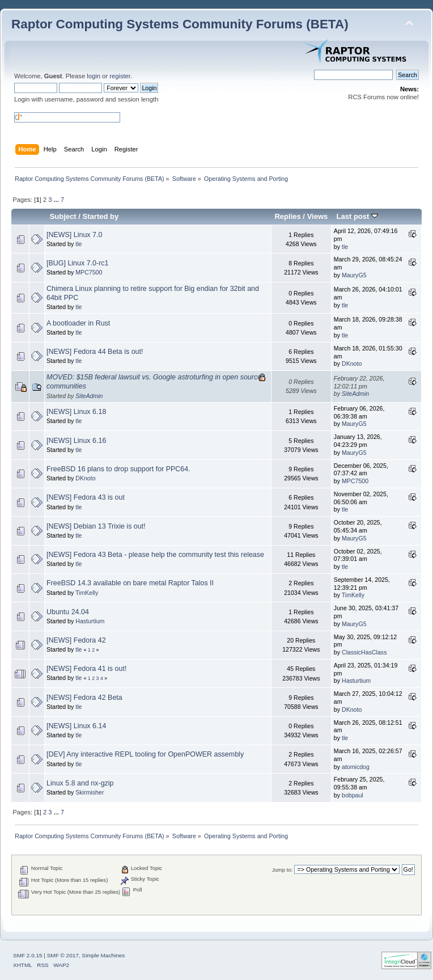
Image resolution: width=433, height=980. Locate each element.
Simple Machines (103, 955)
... (57, 200)
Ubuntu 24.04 (68, 612)
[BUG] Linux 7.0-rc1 (78, 263)
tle (78, 244)
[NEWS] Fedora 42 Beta (84, 698)
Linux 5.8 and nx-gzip (80, 783)
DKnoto (352, 364)
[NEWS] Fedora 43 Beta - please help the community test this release (155, 555)
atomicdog (356, 767)
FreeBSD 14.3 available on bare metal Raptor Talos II (130, 583)
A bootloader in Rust (78, 323)
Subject (63, 216)
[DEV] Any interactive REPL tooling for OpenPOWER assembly (145, 754)
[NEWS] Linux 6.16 (76, 441)
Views (318, 216)
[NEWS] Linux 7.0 (74, 235)
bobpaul (353, 795)
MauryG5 (354, 275)
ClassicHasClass (364, 652)
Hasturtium (90, 621)
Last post (357, 216)
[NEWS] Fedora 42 (76, 640)
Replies (287, 216)
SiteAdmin (89, 396)
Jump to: (283, 870)
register (120, 76)
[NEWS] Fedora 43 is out (86, 497)
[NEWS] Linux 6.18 (76, 412)
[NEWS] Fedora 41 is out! (86, 669)
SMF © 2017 (63, 955)
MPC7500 (89, 272)
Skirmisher (90, 792)
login (94, 76)
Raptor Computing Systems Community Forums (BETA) (180, 24)
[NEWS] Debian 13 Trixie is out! (96, 526)
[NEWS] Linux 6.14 (76, 726)
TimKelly (87, 593)
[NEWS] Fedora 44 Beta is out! (95, 352)
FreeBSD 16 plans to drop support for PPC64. (118, 469)
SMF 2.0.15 (28, 955)
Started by (101, 216)
